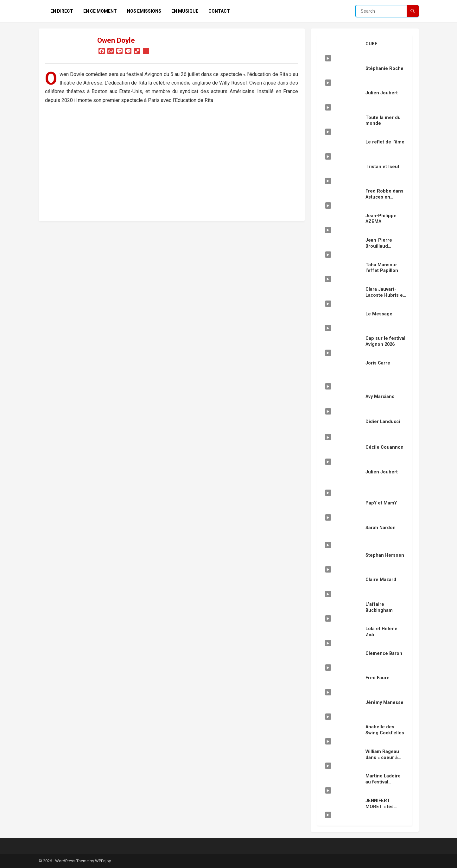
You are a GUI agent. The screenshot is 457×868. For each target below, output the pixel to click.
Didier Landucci (383, 422)
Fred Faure (378, 678)
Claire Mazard (381, 580)
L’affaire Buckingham (379, 607)
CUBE (371, 44)
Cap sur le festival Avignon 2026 (385, 341)
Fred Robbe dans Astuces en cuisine (384, 197)
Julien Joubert (382, 93)
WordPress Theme (72, 861)
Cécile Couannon (384, 447)
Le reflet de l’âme (385, 142)
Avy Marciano (380, 397)
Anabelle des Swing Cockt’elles (385, 730)
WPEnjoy (103, 861)
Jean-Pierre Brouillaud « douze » (379, 246)
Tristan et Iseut (382, 167)
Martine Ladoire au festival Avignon (383, 782)
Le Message (379, 314)
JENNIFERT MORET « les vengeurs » (380, 807)
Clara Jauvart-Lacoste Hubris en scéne (386, 295)
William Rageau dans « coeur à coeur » (382, 757)
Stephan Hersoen (385, 555)
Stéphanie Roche (384, 69)
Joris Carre (378, 363)
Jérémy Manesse (384, 703)
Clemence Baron (384, 653)
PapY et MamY (381, 503)
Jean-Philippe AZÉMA (381, 219)
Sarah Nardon (381, 528)
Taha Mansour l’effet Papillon (382, 268)
